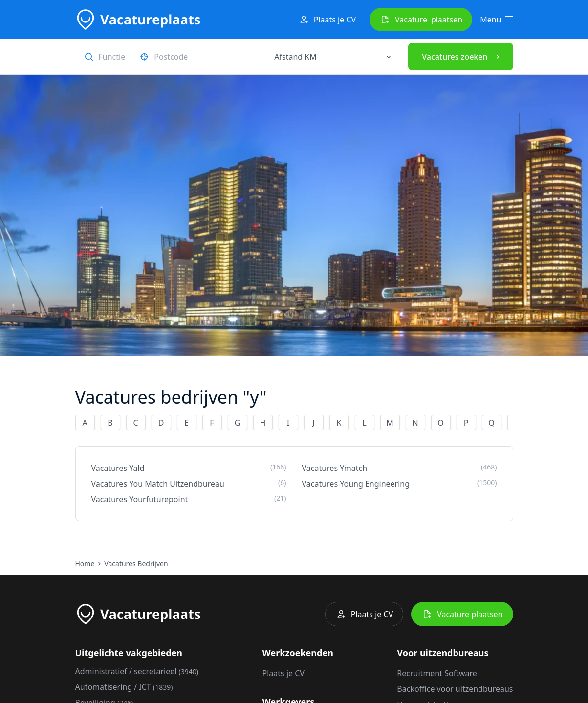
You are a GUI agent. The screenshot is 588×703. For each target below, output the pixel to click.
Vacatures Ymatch (400, 468)
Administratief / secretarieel (137, 671)
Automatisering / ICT (124, 687)
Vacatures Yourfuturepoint (189, 499)
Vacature (421, 20)
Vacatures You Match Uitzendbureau (189, 484)
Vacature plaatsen (462, 614)
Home (85, 564)
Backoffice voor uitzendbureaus (455, 689)
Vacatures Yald (189, 468)
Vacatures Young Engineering (400, 484)
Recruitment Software (437, 673)
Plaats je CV (327, 20)
